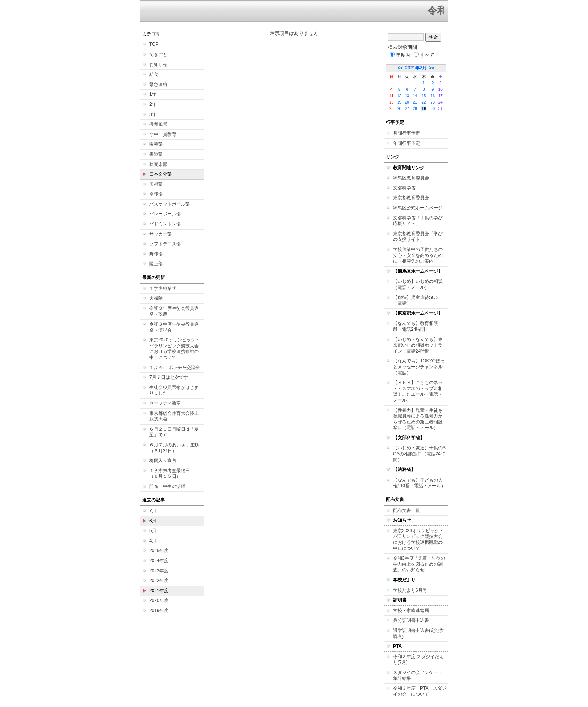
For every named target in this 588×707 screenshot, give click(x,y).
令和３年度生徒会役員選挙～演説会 (174, 327)
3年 (153, 114)
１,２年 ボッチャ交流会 (175, 368)
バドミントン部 (165, 224)
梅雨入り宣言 (163, 461)
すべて (424, 55)
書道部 (156, 154)
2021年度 (159, 591)
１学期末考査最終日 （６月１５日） (172, 474)
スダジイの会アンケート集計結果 (418, 675)
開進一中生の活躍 (167, 486)
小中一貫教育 (163, 134)
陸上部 (156, 264)
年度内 (400, 55)
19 (399, 102)
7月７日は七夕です (169, 377)
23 (433, 102)
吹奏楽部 (158, 164)
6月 (153, 521)
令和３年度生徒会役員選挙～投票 (174, 311)
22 (424, 102)
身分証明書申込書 (411, 620)
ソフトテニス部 (165, 244)
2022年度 (159, 581)
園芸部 (156, 144)
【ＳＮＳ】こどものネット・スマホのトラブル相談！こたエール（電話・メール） (418, 391)
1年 (153, 94)
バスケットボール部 (169, 204)
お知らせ (158, 65)
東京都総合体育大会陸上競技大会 (174, 416)
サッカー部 (160, 234)
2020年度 (159, 600)
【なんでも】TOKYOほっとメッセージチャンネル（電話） (419, 367)
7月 (153, 511)
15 (424, 96)
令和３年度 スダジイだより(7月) (418, 660)
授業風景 (158, 124)
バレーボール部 (165, 214)
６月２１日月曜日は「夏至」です (174, 432)
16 (433, 96)
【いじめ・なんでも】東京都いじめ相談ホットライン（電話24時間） (418, 345)
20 (407, 102)
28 (415, 109)
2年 (153, 104)
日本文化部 (160, 174)
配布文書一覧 (406, 510)
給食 (154, 74)
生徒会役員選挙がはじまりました (174, 390)
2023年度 (159, 571)
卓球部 (156, 194)
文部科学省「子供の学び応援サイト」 (418, 221)
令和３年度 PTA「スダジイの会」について (420, 691)
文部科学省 (404, 188)
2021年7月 (416, 68)
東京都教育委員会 (411, 198)
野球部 (156, 254)
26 (399, 109)
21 (415, 102)
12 (399, 96)
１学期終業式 (163, 288)
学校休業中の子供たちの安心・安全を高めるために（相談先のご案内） (418, 255)
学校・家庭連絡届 (411, 611)
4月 (153, 541)
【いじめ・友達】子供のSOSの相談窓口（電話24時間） (419, 454)
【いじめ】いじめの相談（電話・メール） (418, 284)
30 (433, 109)
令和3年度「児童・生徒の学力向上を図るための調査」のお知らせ (419, 564)
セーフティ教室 (165, 403)
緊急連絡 (158, 84)
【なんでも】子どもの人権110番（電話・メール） (419, 483)
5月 (153, 531)
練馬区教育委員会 (411, 178)
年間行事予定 (406, 143)
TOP (154, 44)
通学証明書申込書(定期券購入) (418, 633)
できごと (158, 54)
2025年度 (159, 551)
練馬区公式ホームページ (418, 208)
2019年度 (159, 611)
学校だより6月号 (410, 590)
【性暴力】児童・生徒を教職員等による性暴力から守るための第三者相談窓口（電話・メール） (418, 419)
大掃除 (156, 298)
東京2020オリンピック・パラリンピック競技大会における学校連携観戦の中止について (175, 349)
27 (407, 109)
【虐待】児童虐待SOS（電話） (416, 300)
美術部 (156, 184)
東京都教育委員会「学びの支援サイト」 (418, 237)
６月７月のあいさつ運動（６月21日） (174, 448)
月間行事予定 (406, 133)
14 (415, 96)
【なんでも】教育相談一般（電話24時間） (418, 326)
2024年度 (159, 561)
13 (407, 96)
